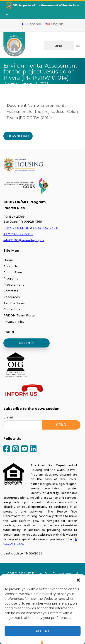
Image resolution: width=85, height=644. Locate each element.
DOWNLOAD (18, 136)
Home (8, 260)
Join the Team (14, 303)
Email (8, 417)
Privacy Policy (14, 322)
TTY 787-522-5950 (18, 234)
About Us (10, 266)
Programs (11, 278)
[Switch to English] (55, 24)
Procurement (14, 284)
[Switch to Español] (31, 24)
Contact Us (12, 309)
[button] (78, 580)
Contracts (11, 291)
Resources (12, 297)
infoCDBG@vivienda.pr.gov (24, 240)
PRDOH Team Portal (19, 315)
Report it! (27, 343)
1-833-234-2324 (45, 228)
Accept (42, 631)
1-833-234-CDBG (16, 228)
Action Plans (13, 272)
